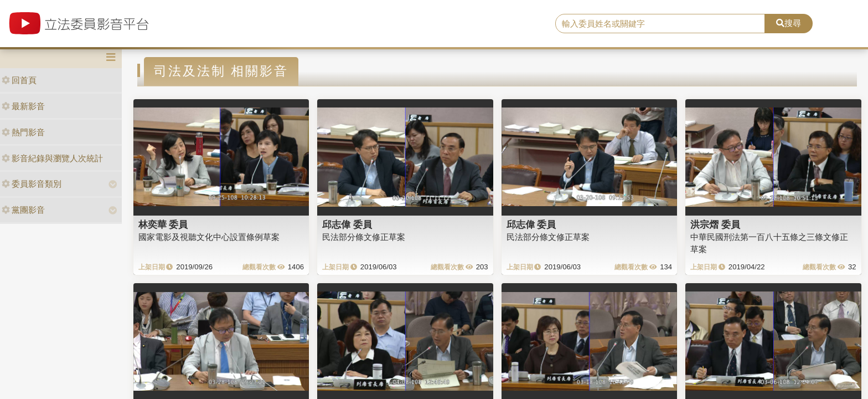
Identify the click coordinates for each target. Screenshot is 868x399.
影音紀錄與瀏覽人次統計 (52, 158)
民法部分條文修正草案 (364, 237)
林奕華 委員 (163, 224)
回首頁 (19, 80)
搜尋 (789, 23)
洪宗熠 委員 (715, 224)
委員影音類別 (32, 184)
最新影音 (23, 106)
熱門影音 (23, 132)
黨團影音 (23, 210)
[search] (660, 24)
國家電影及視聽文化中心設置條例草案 (209, 237)
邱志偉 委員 (347, 224)
